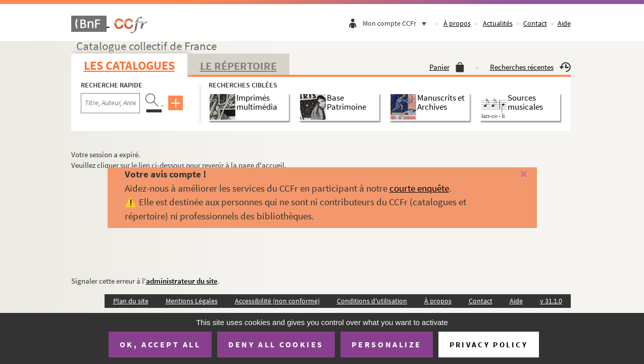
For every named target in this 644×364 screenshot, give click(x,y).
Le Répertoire (238, 66)
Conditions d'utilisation (372, 301)
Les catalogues (129, 65)
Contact (535, 23)
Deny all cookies (276, 344)
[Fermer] (510, 175)
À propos (457, 23)
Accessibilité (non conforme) (277, 301)
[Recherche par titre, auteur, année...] (110, 103)
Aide (564, 23)
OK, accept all (160, 344)
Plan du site (131, 301)
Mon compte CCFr (397, 23)
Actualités (498, 23)
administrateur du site (182, 281)
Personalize (387, 344)
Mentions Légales (192, 301)
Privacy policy (489, 345)
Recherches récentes (530, 67)
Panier (447, 67)
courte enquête (419, 188)
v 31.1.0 (551, 301)
